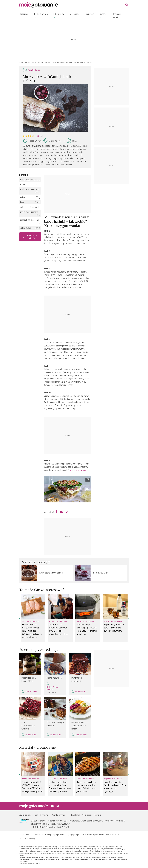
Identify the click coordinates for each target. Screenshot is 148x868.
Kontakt (97, 815)
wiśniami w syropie (78, 470)
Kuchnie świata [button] (41, 15)
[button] (20, 618)
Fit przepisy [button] (59, 15)
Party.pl (83, 834)
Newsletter (45, 815)
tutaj (39, 864)
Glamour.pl (30, 834)
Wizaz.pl (116, 834)
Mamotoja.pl (92, 834)
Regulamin (76, 815)
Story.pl (33, 839)
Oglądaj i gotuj (117, 15)
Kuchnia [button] (103, 15)
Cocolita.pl (24, 839)
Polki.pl (102, 834)
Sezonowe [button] (75, 15)
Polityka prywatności (60, 815)
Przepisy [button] (24, 15)
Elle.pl (22, 834)
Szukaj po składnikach (29, 815)
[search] (127, 5)
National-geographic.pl (69, 834)
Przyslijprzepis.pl (52, 834)
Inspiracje (90, 14)
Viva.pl (109, 834)
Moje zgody (87, 815)
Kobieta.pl (39, 834)
